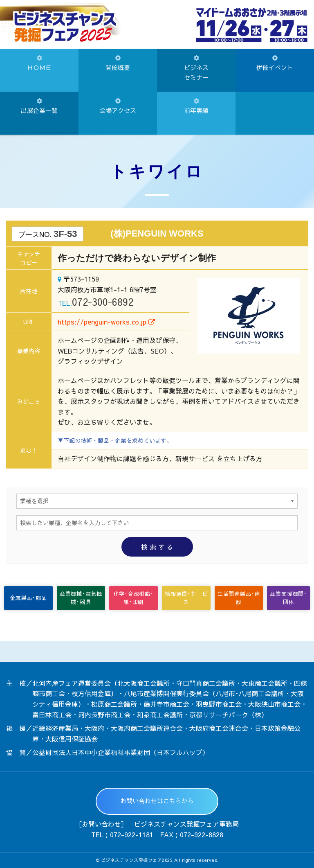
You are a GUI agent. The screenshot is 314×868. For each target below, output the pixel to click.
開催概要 (118, 63)
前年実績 (196, 106)
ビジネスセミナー (196, 68)
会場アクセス (118, 106)
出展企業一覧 (39, 106)
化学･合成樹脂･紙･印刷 (133, 598)
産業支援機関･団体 (288, 598)
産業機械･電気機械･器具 (81, 598)
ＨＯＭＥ (39, 63)
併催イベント (275, 63)
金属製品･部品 (28, 598)
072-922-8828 (202, 834)
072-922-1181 (132, 834)
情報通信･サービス (186, 598)
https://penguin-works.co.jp (106, 322)
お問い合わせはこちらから (157, 801)
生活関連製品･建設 (239, 598)
